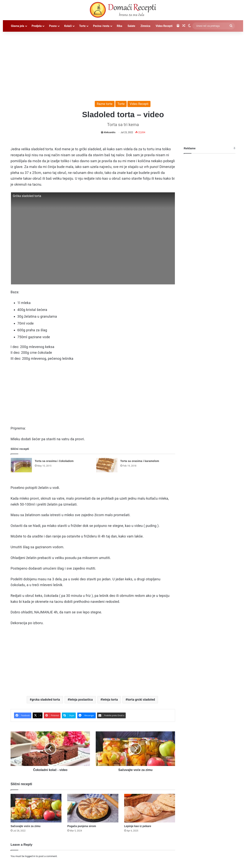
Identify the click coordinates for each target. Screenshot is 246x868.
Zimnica (145, 26)
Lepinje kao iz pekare (138, 826)
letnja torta (110, 700)
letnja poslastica (81, 700)
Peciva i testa (101, 26)
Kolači (68, 26)
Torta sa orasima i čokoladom (54, 461)
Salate (131, 26)
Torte (82, 26)
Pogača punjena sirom (82, 826)
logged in (30, 856)
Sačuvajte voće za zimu (26, 826)
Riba (120, 26)
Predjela (37, 26)
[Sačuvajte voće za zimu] (36, 808)
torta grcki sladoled (141, 700)
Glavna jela (18, 26)
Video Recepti (164, 26)
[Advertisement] (123, 64)
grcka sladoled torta (46, 700)
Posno (53, 26)
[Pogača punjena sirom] (93, 808)
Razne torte (105, 104)
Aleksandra (110, 132)
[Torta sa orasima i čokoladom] (21, 465)
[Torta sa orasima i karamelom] (107, 465)
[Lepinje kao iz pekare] (150, 808)
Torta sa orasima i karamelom (140, 461)
